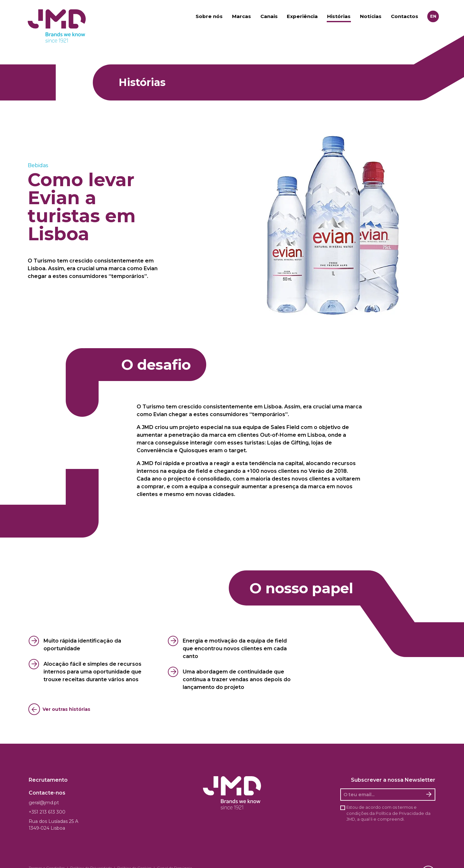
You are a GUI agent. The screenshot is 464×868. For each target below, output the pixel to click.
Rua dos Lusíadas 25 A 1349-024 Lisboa (53, 825)
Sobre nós (209, 16)
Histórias (339, 16)
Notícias (371, 16)
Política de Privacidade (400, 813)
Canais (269, 16)
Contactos (405, 16)
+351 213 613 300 (47, 812)
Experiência (302, 16)
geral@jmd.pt (44, 803)
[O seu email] (382, 795)
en (433, 16)
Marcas (242, 16)
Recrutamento (48, 780)
